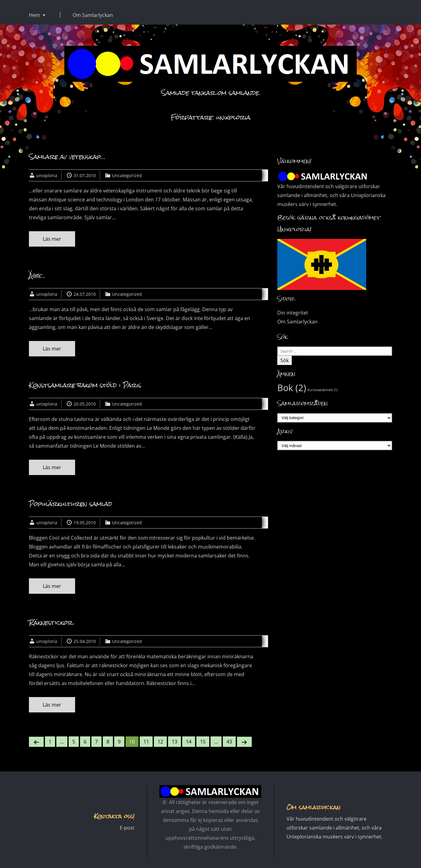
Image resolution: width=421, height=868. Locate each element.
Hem (34, 15)
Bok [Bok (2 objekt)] (292, 388)
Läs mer (52, 239)
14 (189, 742)
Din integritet (293, 313)
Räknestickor (51, 622)
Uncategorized (127, 175)
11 (146, 742)
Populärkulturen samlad (71, 504)
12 (160, 742)
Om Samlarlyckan (93, 15)
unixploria (47, 175)
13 (174, 742)
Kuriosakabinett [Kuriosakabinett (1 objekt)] (323, 390)
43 (229, 742)
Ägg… (37, 275)
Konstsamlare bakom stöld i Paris (85, 385)
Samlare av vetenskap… (67, 157)
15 (203, 742)
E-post (127, 828)
